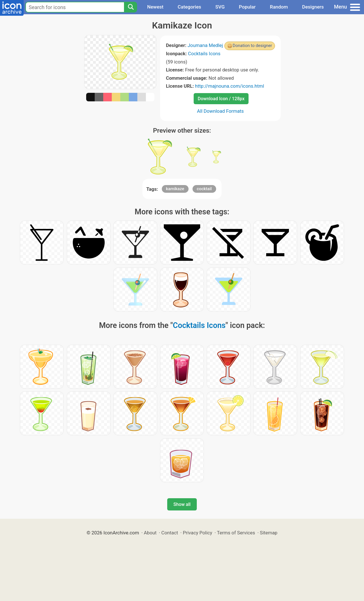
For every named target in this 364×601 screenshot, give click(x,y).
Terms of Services (236, 533)
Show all (182, 504)
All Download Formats (221, 111)
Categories (190, 7)
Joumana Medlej (205, 45)
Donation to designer (252, 46)
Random (279, 7)
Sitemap (269, 533)
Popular (247, 7)
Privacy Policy (197, 533)
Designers (313, 7)
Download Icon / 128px (221, 99)
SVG (220, 7)
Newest (155, 7)
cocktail (204, 189)
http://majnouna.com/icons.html (230, 86)
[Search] (131, 7)
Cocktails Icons (204, 54)
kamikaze (175, 189)
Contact (170, 533)
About (150, 533)
